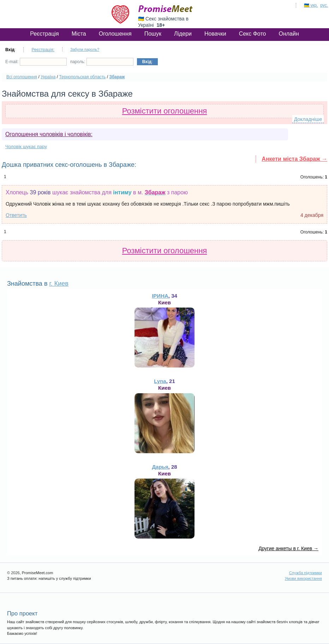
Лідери (183, 34)
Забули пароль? (85, 49)
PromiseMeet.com (166, 9)
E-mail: (36, 62)
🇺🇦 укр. (311, 5)
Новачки (215, 34)
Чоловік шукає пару (26, 147)
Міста (79, 34)
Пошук (153, 34)
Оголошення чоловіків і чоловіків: (49, 134)
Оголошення (115, 34)
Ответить (16, 215)
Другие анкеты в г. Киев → (288, 548)
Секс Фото (253, 34)
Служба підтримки (306, 573)
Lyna (160, 381)
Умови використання (303, 578)
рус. (324, 5)
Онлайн (289, 34)
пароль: (102, 62)
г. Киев (59, 284)
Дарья (160, 467)
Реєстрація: (43, 50)
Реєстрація (44, 34)
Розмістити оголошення (165, 111)
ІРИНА (160, 296)
